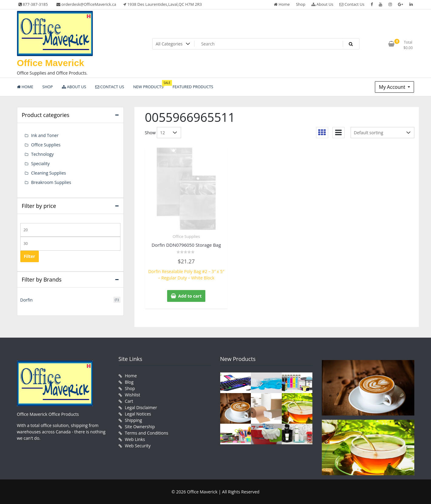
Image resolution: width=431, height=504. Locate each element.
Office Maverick (51, 63)
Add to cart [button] (190, 296)
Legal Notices (138, 414)
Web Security (138, 446)
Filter (30, 256)
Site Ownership (140, 427)
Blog (129, 382)
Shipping (134, 420)
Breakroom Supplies (51, 182)
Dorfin (27, 300)
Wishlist (133, 395)
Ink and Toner (45, 135)
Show (150, 133)
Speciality (40, 164)
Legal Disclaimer (141, 407)
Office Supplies (186, 236)
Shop (301, 4)
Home (282, 4)
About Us (322, 4)
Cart (129, 401)
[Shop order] (382, 133)
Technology (42, 154)
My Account (393, 87)
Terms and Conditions (147, 433)
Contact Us (352, 4)
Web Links (135, 439)
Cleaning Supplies (49, 173)
